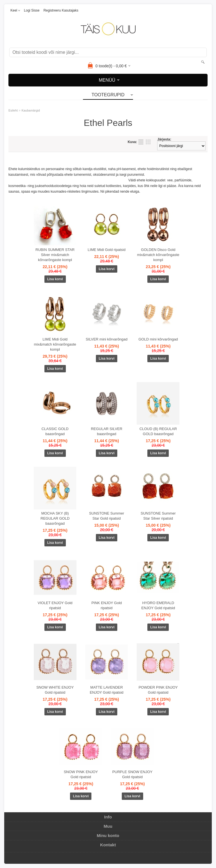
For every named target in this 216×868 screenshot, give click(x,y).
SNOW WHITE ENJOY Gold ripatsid (55, 690)
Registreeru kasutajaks (61, 10)
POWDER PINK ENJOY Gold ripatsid (158, 690)
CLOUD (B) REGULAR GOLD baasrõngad (158, 431)
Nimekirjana (141, 142)
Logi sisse (32, 10)
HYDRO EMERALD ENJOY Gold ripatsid (158, 605)
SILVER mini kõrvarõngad (107, 339)
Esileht (13, 110)
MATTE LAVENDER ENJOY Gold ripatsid (107, 690)
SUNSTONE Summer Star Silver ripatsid (158, 516)
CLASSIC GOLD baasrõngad (55, 431)
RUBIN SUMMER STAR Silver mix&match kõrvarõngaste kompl (55, 255)
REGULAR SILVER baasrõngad (107, 431)
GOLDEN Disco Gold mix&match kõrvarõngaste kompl (158, 255)
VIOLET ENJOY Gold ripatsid (55, 605)
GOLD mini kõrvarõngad (158, 339)
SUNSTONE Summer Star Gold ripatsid (107, 516)
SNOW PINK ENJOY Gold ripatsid (81, 774)
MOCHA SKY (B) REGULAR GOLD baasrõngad (55, 518)
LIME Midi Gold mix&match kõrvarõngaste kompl (55, 344)
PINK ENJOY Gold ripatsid (107, 605)
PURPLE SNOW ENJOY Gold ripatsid (132, 774)
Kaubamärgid (31, 110)
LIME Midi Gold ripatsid (107, 250)
